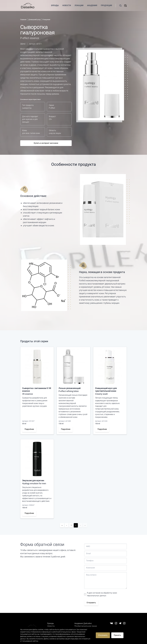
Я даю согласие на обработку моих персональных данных (102, 594)
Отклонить (103, 635)
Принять (117, 635)
